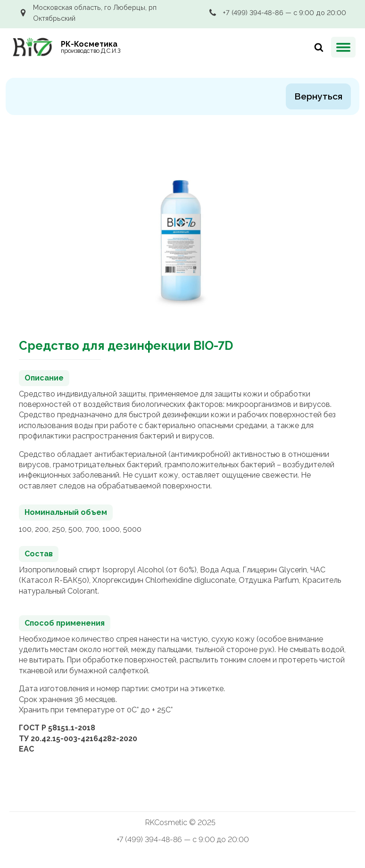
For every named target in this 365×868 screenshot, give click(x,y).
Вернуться (318, 96)
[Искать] (316, 47)
